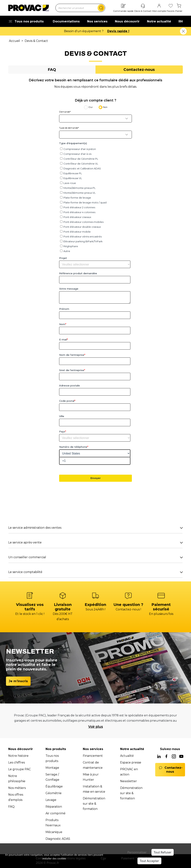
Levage (51, 800)
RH (181, 21)
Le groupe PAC (19, 769)
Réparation (54, 807)
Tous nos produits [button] (26, 21)
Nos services (97, 21)
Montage (52, 768)
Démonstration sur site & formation (94, 804)
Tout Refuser (163, 852)
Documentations (66, 21)
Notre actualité (159, 21)
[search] (101, 8)
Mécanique (54, 832)
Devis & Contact (36, 41)
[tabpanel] (95, 328)
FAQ (11, 807)
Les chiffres (17, 762)
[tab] (52, 70)
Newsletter (129, 781)
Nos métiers (17, 788)
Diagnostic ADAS (58, 839)
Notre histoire (18, 756)
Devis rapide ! (118, 31)
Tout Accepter (149, 861)
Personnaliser (137, 852)
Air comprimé (55, 813)
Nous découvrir (127, 21)
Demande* (65, 112)
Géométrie (54, 793)
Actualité (127, 756)
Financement (93, 756)
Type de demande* (69, 128)
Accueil (14, 41)
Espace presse (131, 762)
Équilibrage (54, 786)
